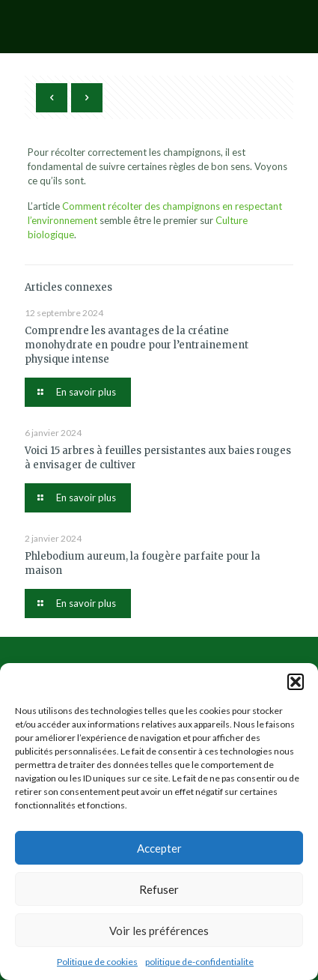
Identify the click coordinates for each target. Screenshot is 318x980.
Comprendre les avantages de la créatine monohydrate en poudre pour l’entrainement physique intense (137, 345)
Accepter (159, 848)
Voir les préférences (159, 931)
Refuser (159, 889)
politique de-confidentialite (199, 962)
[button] (296, 682)
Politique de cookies (97, 962)
